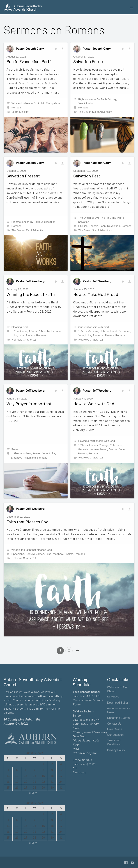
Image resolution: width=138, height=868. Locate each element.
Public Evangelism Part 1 (29, 61)
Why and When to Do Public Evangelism (36, 103)
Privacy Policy (116, 750)
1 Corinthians (19, 331)
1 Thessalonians (21, 453)
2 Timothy (44, 331)
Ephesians (116, 445)
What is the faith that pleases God (32, 550)
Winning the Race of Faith (31, 294)
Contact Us (114, 724)
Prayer (15, 449)
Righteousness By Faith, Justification (34, 222)
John (103, 226)
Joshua (113, 449)
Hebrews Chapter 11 (24, 340)
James (36, 453)
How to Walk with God (94, 404)
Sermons (113, 697)
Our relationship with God (94, 327)
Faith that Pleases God (27, 522)
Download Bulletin (119, 703)
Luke (21, 335)
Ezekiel (83, 226)
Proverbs (98, 335)
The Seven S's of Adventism (95, 112)
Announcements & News (119, 710)
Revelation (113, 226)
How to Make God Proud (96, 294)
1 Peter (83, 331)
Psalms (30, 335)
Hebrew (56, 331)
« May (33, 793)
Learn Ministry (20, 112)
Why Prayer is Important (29, 404)
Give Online (115, 729)
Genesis (93, 226)
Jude (122, 449)
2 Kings (104, 445)
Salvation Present (23, 176)
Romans (17, 107)
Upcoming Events (118, 718)
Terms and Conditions (114, 742)
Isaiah (114, 331)
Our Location (115, 735)
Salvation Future (89, 61)
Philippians (29, 458)
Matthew (16, 458)
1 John (33, 331)
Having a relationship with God (97, 441)
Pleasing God (20, 327)
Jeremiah (125, 331)
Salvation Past (87, 176)
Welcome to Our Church (117, 689)
